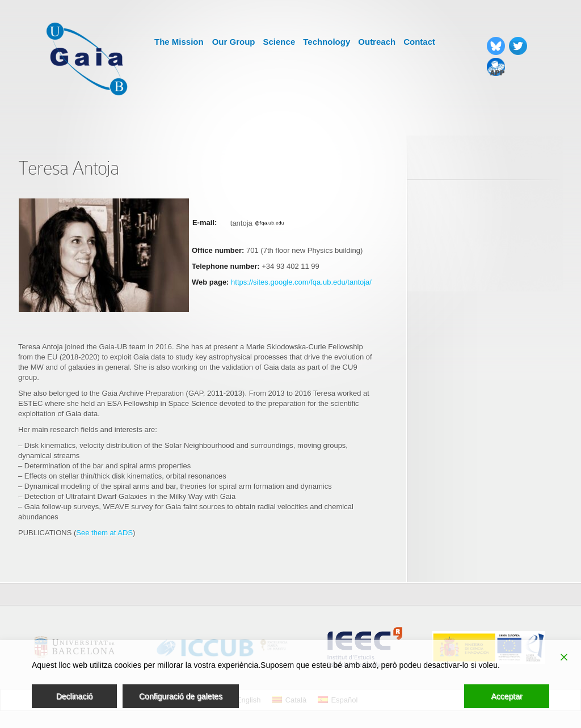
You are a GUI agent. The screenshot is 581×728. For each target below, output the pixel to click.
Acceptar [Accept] (506, 696)
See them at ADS (104, 533)
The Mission (179, 42)
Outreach (377, 42)
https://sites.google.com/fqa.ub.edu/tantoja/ (301, 282)
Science (279, 42)
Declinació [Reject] (75, 696)
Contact (419, 42)
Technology (327, 42)
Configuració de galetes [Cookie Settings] (181, 696)
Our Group (234, 42)
